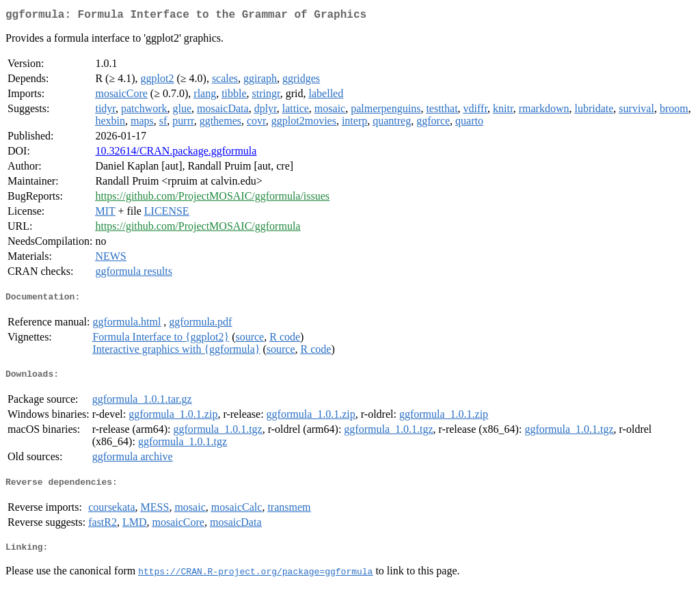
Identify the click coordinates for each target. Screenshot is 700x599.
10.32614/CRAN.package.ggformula (176, 154)
